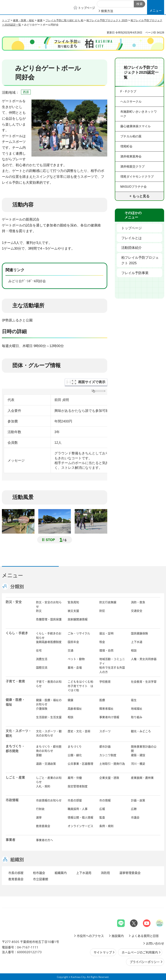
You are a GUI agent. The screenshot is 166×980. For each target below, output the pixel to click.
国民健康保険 (139, 633)
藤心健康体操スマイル (135, 126)
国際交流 (42, 668)
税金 (102, 642)
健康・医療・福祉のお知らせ (49, 702)
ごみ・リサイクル (79, 633)
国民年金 (73, 642)
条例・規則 (106, 826)
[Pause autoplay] (50, 540)
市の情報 (105, 800)
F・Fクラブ (128, 91)
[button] (156, 7)
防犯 (102, 611)
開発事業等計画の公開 (144, 749)
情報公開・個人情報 (80, 817)
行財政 (40, 809)
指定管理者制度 (78, 786)
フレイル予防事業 (135, 273)
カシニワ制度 (108, 755)
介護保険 (42, 709)
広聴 (134, 809)
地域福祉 (137, 709)
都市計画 (105, 747)
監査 (102, 817)
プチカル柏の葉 (131, 136)
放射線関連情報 (78, 619)
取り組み (137, 717)
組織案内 (61, 873)
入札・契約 (43, 786)
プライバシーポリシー (145, 962)
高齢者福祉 (75, 709)
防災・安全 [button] (14, 602)
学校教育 (105, 682)
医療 (102, 700)
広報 (102, 809)
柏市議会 (39, 873)
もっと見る (141, 196)
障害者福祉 (106, 709)
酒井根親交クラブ (132, 166)
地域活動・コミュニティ (112, 661)
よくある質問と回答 (145, 936)
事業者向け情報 (109, 717)
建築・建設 (138, 755)
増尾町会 (126, 146)
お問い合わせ (155, 944)
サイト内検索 (101, 4)
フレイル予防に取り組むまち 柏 (64, 20)
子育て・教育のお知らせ (49, 684)
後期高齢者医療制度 (49, 642)
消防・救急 (138, 602)
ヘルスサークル (131, 102)
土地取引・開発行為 (112, 764)
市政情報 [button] (12, 800)
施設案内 (118, 936)
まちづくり (75, 747)
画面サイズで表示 (92, 382)
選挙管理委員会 (130, 873)
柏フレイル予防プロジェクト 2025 (107, 20)
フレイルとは (132, 238)
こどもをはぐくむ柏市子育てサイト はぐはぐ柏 (80, 686)
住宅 (39, 651)
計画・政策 (138, 800)
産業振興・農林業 (142, 778)
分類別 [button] (17, 587)
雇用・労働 (75, 778)
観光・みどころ (141, 731)
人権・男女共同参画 (144, 659)
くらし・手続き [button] (17, 633)
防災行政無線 (108, 602)
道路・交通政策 (46, 764)
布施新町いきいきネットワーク (139, 114)
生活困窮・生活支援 (49, 717)
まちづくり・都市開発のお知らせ (49, 749)
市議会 (135, 817)
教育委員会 (43, 826)
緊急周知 (73, 602)
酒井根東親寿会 (131, 156)
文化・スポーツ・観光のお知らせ (49, 733)
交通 (70, 651)
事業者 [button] (11, 840)
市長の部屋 (75, 800)
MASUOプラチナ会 (134, 187)
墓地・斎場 (75, 668)
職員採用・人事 (78, 809)
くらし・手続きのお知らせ (49, 636)
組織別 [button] (17, 860)
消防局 (105, 873)
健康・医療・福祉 (23, 20)
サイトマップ (103, 952)
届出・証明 (106, 633)
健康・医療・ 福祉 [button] (15, 702)
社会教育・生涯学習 (144, 682)
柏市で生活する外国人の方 (112, 670)
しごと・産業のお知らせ (49, 780)
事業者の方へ (45, 840)
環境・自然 (106, 651)
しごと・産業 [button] (15, 777)
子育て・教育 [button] (15, 681)
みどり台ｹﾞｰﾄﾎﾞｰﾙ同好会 (30, 281)
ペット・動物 (76, 659)
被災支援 (73, 611)
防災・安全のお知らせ (49, 604)
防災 (39, 611)
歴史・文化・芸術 (79, 731)
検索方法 (107, 11)
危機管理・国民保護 (49, 619)
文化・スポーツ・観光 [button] (19, 733)
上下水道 (137, 642)
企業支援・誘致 (109, 778)
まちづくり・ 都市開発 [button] (15, 749)
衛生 (134, 700)
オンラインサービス (80, 826)
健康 (40, 20)
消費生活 (42, 659)
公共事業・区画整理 (80, 764)
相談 (134, 651)
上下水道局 (84, 873)
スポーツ (105, 731)
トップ (6, 20)
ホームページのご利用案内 (140, 952)
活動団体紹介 (132, 248)
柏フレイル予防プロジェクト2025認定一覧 (141, 72)
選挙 (39, 817)
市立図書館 (41, 879)
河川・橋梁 (138, 764)
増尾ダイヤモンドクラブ (137, 177)
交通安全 (137, 611)
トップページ (132, 228)
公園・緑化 (75, 755)
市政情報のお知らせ (49, 800)
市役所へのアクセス (90, 936)
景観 (39, 755)
